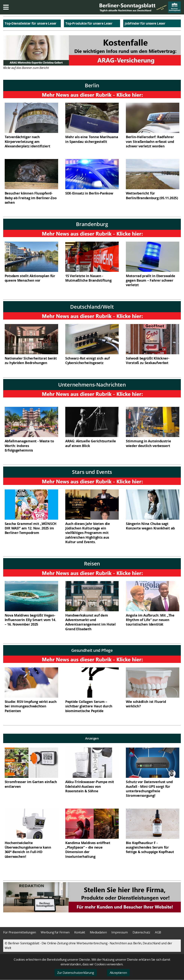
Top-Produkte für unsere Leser (89, 23)
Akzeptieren (118, 973)
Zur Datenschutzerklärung (76, 973)
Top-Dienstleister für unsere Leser (31, 23)
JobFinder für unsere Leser (145, 23)
